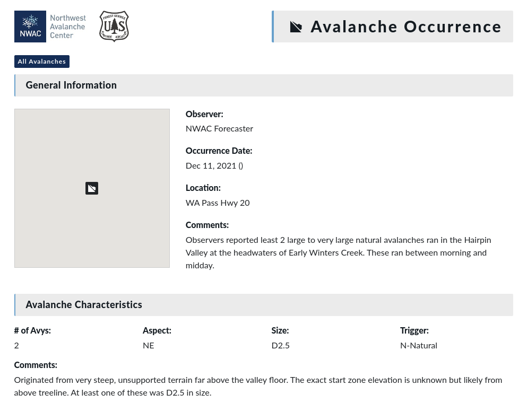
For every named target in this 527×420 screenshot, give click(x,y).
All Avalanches (42, 61)
